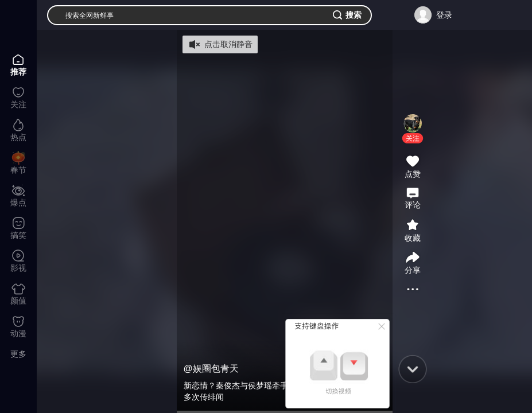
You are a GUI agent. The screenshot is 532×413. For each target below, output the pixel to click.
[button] (413, 138)
